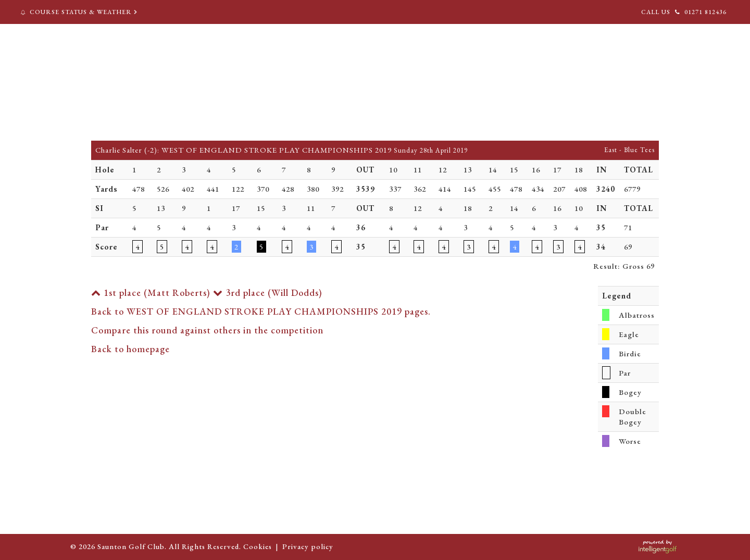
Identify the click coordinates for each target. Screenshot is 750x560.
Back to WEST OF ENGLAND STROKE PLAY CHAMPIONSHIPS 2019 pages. (261, 311)
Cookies (258, 546)
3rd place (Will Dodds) (268, 293)
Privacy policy (308, 546)
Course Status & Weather (80, 12)
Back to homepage (130, 349)
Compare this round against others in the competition (207, 330)
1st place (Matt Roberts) (151, 293)
